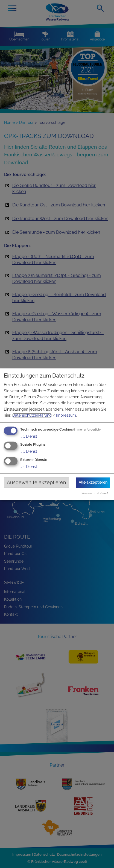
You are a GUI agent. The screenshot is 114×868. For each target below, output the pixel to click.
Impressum (66, 416)
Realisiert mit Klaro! (95, 493)
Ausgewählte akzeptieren (36, 483)
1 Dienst (29, 436)
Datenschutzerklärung (32, 416)
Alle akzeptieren (93, 483)
